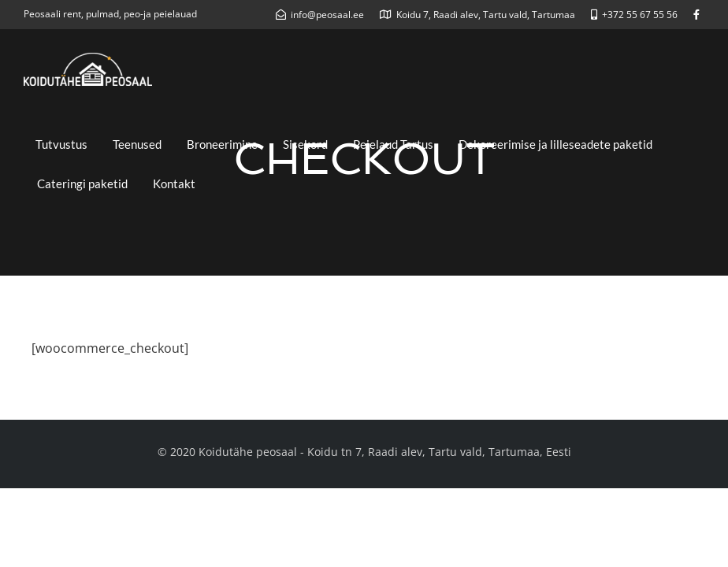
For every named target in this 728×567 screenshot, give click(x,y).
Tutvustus (61, 144)
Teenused (137, 144)
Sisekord (305, 144)
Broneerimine (222, 144)
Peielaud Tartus (393, 144)
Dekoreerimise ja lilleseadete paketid (555, 144)
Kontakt (174, 183)
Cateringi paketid (82, 183)
